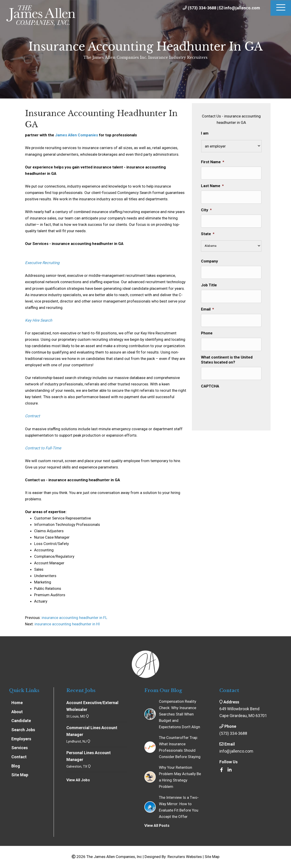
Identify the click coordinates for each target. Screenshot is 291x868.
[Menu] (281, 8)
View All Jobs (78, 780)
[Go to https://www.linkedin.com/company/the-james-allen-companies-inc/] (230, 770)
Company (209, 259)
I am (205, 133)
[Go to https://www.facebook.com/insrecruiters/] (222, 770)
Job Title (209, 282)
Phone (207, 329)
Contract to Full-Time (43, 448)
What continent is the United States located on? (227, 354)
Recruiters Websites (185, 857)
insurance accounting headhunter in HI (67, 624)
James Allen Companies (77, 135)
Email (207, 305)
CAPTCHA (210, 380)
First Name (213, 162)
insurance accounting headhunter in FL (74, 618)
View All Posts (157, 825)
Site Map (212, 857)
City (206, 208)
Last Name (212, 185)
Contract (33, 416)
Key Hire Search (39, 320)
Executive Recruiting (42, 263)
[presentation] (236, 393)
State (208, 232)
